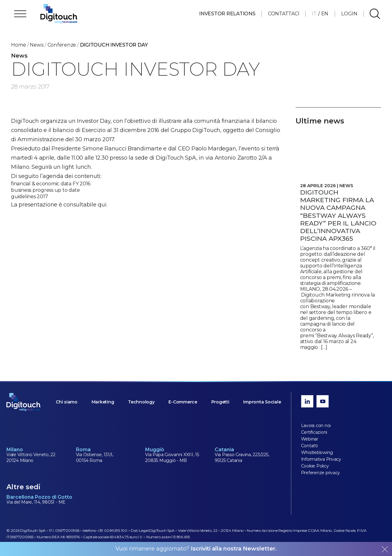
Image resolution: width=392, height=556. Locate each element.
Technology (141, 402)
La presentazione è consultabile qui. (59, 205)
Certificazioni (314, 432)
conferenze (62, 45)
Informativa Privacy (321, 459)
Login (349, 14)
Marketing (103, 402)
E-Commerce (183, 402)
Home (19, 45)
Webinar (310, 439)
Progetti (220, 402)
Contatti (309, 446)
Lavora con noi (316, 426)
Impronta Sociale (262, 402)
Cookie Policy (315, 466)
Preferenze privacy (321, 473)
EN (325, 14)
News (37, 45)
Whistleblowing (317, 452)
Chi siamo (67, 402)
